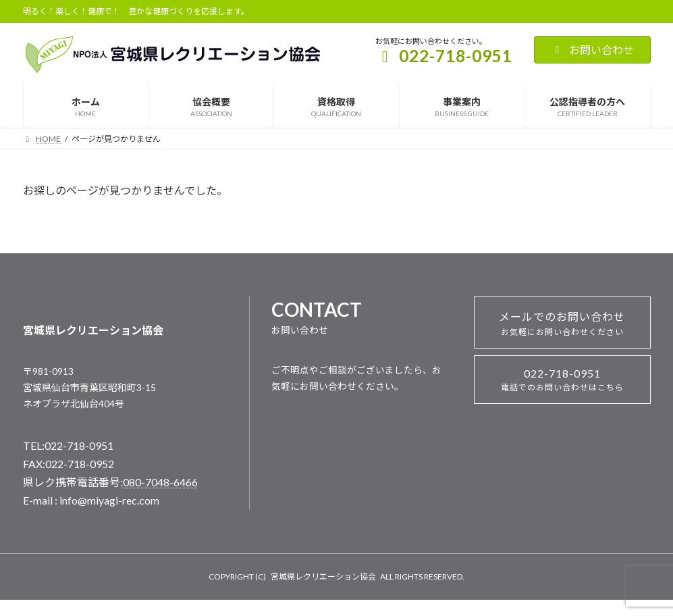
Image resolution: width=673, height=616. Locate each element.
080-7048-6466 (160, 482)
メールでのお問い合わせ (562, 324)
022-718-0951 (562, 380)
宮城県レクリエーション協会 (323, 576)
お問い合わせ (592, 50)
